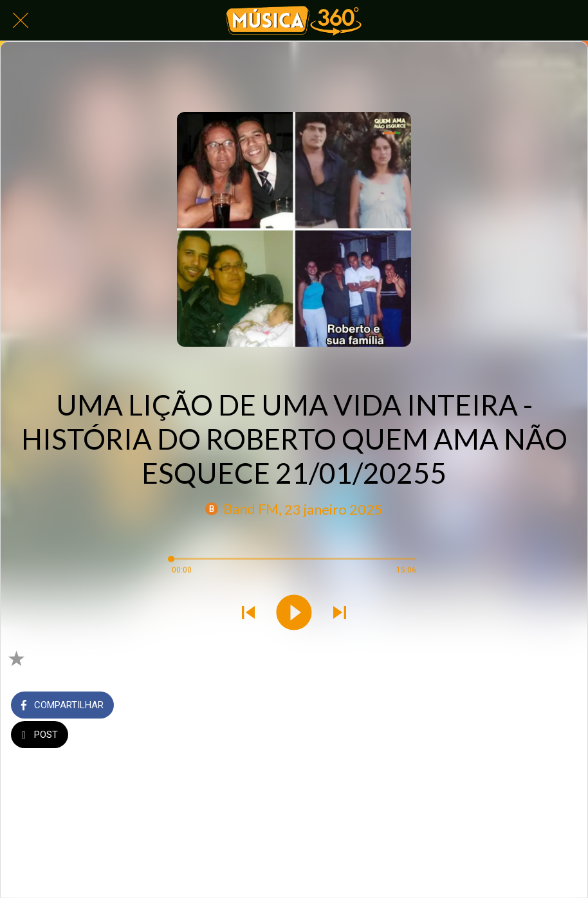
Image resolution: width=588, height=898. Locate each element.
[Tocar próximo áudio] (340, 614)
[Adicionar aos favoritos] (16, 658)
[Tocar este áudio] (294, 614)
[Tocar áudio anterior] (248, 614)
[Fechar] (21, 21)
